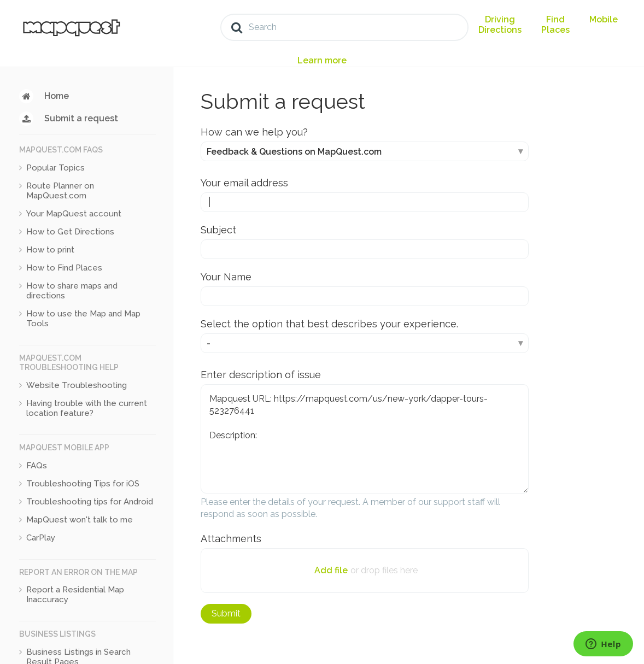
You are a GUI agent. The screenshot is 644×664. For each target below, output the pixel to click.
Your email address (244, 183)
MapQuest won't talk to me (80, 520)
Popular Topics (55, 168)
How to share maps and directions (72, 291)
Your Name (226, 277)
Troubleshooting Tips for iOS (83, 484)
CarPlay (41, 538)
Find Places (555, 25)
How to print (50, 250)
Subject (218, 230)
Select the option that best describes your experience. (329, 324)
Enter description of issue (261, 375)
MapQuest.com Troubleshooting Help (69, 363)
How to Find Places (64, 268)
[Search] (344, 27)
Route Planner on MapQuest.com (60, 191)
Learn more (322, 60)
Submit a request (81, 118)
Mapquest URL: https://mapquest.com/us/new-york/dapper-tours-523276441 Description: (365, 439)
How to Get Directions (70, 232)
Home (57, 96)
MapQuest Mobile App (64, 448)
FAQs (37, 466)
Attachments (231, 539)
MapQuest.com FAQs (61, 150)
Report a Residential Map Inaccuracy (75, 595)
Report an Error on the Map (78, 572)
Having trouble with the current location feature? (87, 408)
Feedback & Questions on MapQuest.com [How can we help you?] (294, 152)
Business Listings (57, 634)
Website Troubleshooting (77, 385)
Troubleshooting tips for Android (90, 502)
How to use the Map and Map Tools (83, 319)
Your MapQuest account (74, 214)
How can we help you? (254, 132)
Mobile (604, 19)
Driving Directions (500, 25)
